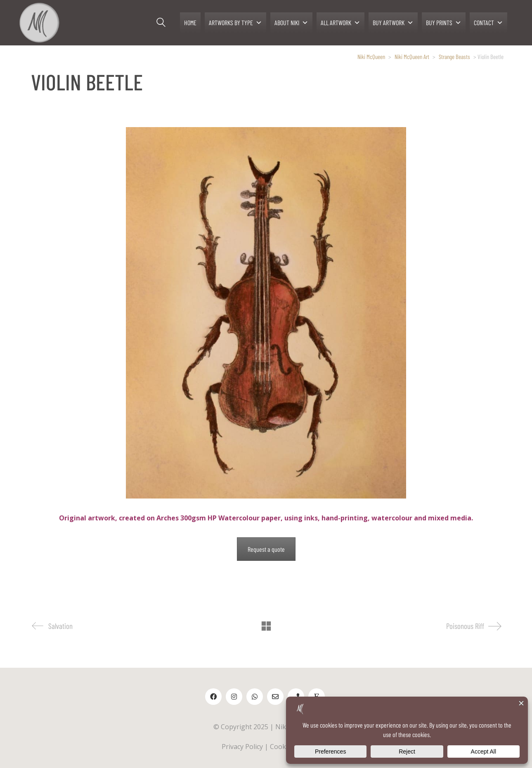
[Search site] (161, 24)
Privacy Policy (242, 747)
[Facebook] (213, 697)
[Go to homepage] (39, 23)
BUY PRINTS (444, 23)
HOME (190, 22)
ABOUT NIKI (291, 23)
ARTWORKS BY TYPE (235, 23)
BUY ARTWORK (393, 23)
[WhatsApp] (255, 697)
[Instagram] (234, 697)
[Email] (275, 697)
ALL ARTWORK (340, 23)
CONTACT (488, 23)
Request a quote (266, 549)
